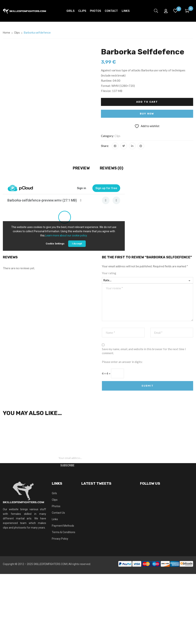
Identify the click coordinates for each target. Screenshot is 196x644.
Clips (17, 33)
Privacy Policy (60, 539)
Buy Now (147, 114)
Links (55, 519)
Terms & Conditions (64, 532)
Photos (56, 506)
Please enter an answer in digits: (122, 362)
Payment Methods (63, 526)
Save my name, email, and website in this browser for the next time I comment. (144, 351)
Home (6, 33)
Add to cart (147, 102)
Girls (54, 493)
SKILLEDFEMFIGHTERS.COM (50, 564)
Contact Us (58, 513)
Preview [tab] (81, 168)
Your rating (109, 273)
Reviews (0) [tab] (112, 168)
